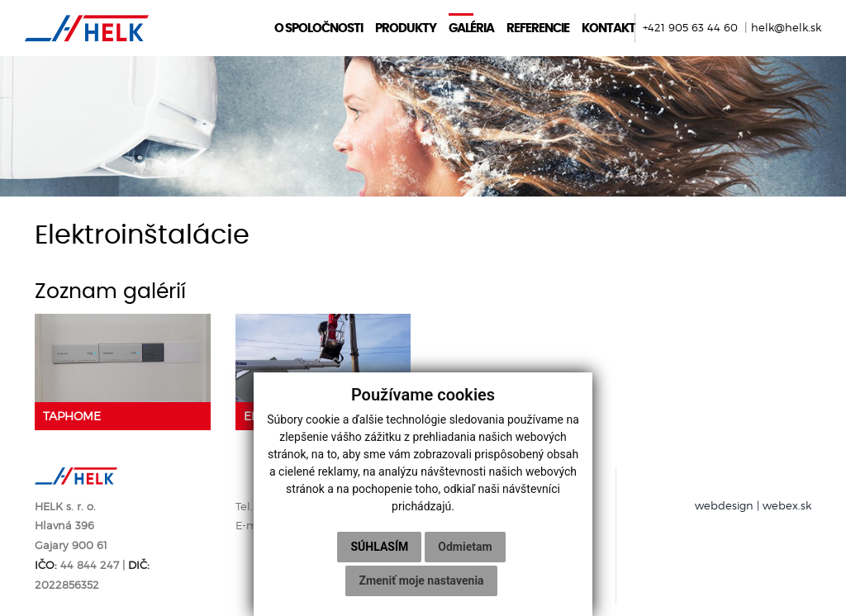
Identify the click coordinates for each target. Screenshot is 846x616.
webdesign (724, 506)
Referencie (538, 28)
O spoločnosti (318, 28)
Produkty (406, 28)
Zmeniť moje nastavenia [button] (421, 580)
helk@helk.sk (786, 28)
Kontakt (608, 28)
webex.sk (787, 506)
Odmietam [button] (465, 547)
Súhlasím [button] (379, 547)
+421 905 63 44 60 (692, 28)
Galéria (471, 28)
